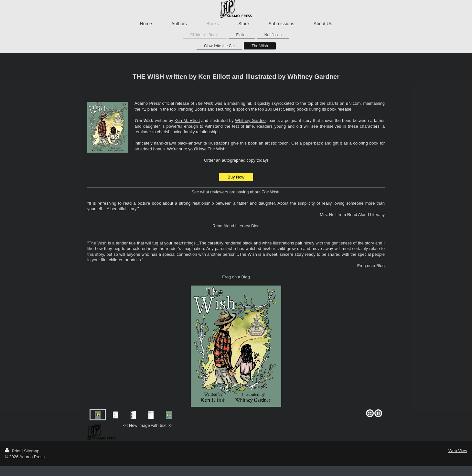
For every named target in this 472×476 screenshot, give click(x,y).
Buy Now (236, 177)
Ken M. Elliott (187, 120)
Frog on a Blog (236, 277)
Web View (458, 451)
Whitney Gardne (250, 120)
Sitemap (32, 451)
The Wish (216, 149)
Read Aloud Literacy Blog (236, 226)
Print (13, 451)
